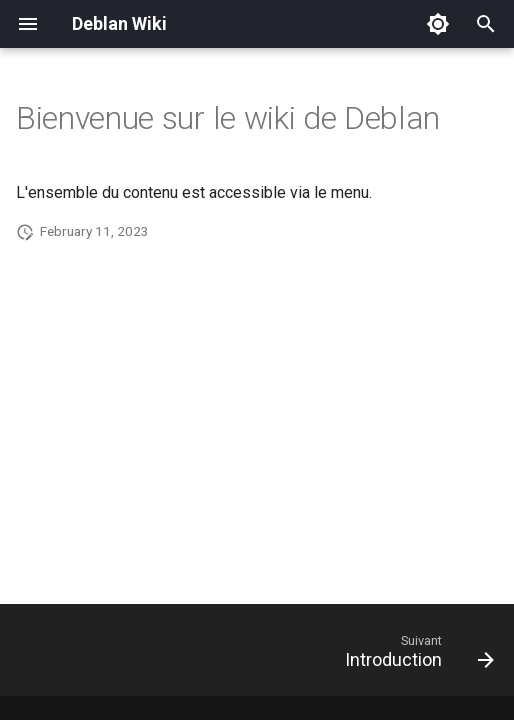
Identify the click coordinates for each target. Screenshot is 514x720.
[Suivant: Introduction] (416, 656)
